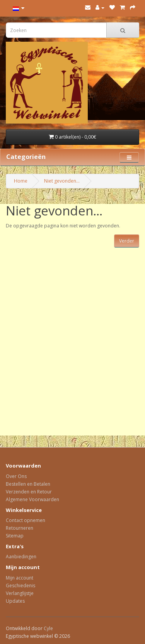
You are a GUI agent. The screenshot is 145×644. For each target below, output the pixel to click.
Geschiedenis (20, 586)
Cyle (48, 628)
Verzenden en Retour (29, 492)
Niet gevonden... (62, 181)
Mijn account (20, 578)
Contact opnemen (26, 520)
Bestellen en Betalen (28, 484)
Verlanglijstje (20, 593)
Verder (127, 241)
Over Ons (16, 476)
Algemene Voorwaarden (32, 499)
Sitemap (15, 536)
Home (21, 181)
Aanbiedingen (21, 557)
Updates (15, 601)
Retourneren (20, 528)
